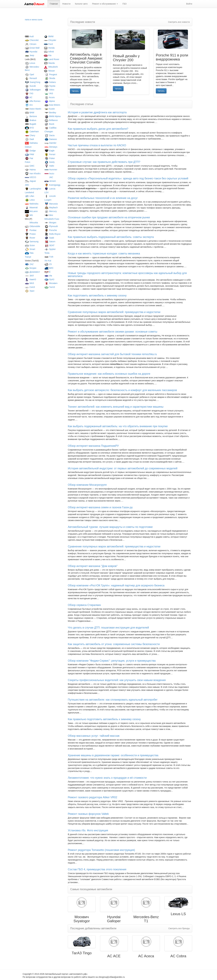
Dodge (30, 151)
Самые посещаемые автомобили (91, 889)
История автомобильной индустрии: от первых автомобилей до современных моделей (123, 468)
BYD (29, 128)
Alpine (50, 101)
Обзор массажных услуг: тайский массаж (94, 736)
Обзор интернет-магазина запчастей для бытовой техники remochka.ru (112, 354)
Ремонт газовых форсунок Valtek (88, 814)
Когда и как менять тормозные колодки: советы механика (104, 254)
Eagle (50, 151)
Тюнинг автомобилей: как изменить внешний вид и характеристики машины (116, 407)
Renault (31, 78)
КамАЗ (30, 279)
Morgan (50, 223)
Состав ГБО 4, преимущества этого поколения (97, 869)
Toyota (50, 86)
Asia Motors (52, 105)
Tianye (28, 257)
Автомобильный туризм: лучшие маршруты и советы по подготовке (110, 527)
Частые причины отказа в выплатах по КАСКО (97, 145)
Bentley (50, 113)
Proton (30, 234)
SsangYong (33, 82)
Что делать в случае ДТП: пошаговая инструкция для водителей (108, 628)
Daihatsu (31, 143)
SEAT (49, 245)
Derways (51, 147)
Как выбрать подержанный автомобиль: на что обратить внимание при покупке (118, 426)
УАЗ (49, 93)
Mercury (51, 211)
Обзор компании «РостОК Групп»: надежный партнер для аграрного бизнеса (116, 585)
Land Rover (51, 59)
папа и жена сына (34, 20)
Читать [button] (75, 91)
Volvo (49, 90)
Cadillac (51, 128)
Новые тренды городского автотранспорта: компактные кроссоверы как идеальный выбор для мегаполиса (127, 275)
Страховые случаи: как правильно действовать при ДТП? (104, 162)
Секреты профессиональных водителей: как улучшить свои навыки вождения (117, 680)
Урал (30, 291)
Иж (48, 276)
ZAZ (29, 264)
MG (29, 215)
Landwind (29, 192)
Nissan (49, 71)
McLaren (31, 211)
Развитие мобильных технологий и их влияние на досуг (103, 198)
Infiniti (49, 52)
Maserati (31, 207)
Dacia (50, 135)
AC (29, 97)
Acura (50, 97)
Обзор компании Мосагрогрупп (87, 485)
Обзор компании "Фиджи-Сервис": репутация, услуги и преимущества (112, 661)
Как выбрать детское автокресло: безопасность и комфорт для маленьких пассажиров (122, 390)
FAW (29, 154)
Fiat (29, 158)
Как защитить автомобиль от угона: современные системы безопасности (114, 644)
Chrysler (50, 40)
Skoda (50, 78)
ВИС (49, 268)
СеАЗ (30, 287)
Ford (48, 44)
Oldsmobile (32, 226)
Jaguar (30, 181)
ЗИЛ (29, 276)
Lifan (29, 196)
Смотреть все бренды (179, 928)
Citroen (31, 44)
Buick (49, 124)
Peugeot (51, 74)
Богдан (31, 268)
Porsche (51, 230)
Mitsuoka (31, 223)
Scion (30, 245)
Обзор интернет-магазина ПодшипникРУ (93, 446)
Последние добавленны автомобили (93, 928)
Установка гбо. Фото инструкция (88, 830)
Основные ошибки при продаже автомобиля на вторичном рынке (109, 217)
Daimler (50, 143)
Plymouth (51, 226)
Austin (50, 109)
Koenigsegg (52, 185)
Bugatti (30, 124)
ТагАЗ (50, 287)
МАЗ (29, 283)
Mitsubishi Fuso (52, 219)
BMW (49, 36)
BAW (30, 113)
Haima (30, 170)
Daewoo (51, 139)
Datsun (28, 147)
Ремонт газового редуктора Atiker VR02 (93, 797)
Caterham (32, 132)
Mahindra (32, 204)
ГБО (124, 4)
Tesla (47, 253)
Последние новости (83, 22)
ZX (48, 264)
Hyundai (31, 52)
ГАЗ (29, 93)
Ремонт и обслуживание (105, 4)
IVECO (30, 177)
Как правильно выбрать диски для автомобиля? (98, 129)
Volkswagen (33, 90)
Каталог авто (81, 4)
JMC (27, 185)
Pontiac (31, 230)
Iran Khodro (33, 173)
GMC (30, 166)
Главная (54, 4)
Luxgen (48, 200)
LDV (46, 192)
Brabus (31, 120)
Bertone (31, 116)
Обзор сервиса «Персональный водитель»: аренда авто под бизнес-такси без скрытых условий (128, 178)
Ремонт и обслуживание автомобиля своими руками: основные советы (112, 332)
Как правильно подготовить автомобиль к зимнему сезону (104, 719)
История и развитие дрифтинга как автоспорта (97, 112)
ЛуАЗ (49, 279)
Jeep (29, 55)
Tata (29, 253)
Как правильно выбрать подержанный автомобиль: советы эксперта (111, 237)
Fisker (50, 158)
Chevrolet (32, 40)
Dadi (29, 139)
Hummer (51, 170)
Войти (189, 4)
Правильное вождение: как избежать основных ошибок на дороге (109, 374)
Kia (48, 55)
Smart (30, 249)
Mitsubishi (51, 67)
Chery (30, 135)
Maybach (51, 207)
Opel (29, 74)
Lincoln (50, 196)
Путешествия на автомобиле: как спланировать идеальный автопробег (113, 700)
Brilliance (51, 120)
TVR (49, 257)
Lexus (30, 63)
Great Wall (32, 48)
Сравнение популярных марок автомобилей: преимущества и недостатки (114, 312)
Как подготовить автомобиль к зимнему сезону (97, 296)
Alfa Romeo (33, 101)
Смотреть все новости (179, 22)
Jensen (50, 181)
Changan (49, 132)
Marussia (51, 204)
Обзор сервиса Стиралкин (84, 605)
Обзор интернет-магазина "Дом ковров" (93, 566)
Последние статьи (82, 104)
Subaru (50, 82)
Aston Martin (33, 109)
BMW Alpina (53, 116)
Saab (49, 238)
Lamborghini (33, 189)
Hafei (49, 166)
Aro (29, 105)
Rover (30, 238)
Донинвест (32, 272)
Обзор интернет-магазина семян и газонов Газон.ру (100, 507)
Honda (49, 48)
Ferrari (50, 154)
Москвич (51, 283)
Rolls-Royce (52, 234)
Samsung (32, 242)
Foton (28, 162)
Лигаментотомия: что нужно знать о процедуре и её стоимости (107, 778)
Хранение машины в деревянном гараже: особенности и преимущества (113, 755)
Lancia (50, 189)
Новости (66, 4)
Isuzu (49, 173)
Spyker (50, 249)
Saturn (50, 242)
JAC (49, 177)
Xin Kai (48, 261)
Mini (49, 215)
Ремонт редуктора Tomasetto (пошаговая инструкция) (101, 850)
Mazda (49, 63)
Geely (50, 162)
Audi (29, 36)
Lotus (30, 200)
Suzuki (30, 86)
